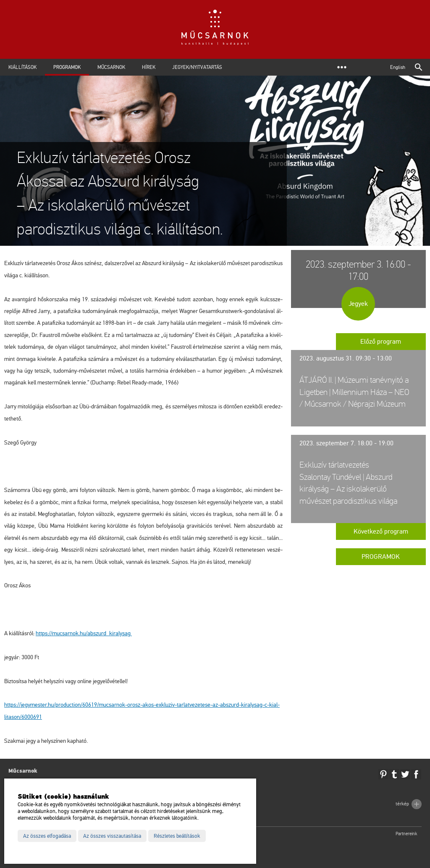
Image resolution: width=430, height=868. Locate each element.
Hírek (149, 67)
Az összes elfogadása (47, 836)
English (398, 67)
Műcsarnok (111, 67)
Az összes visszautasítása (112, 836)
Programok (67, 67)
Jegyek (358, 304)
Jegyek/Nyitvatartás (197, 67)
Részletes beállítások (177, 836)
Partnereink (406, 834)
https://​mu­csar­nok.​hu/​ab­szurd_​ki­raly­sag (84, 633)
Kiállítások (22, 67)
